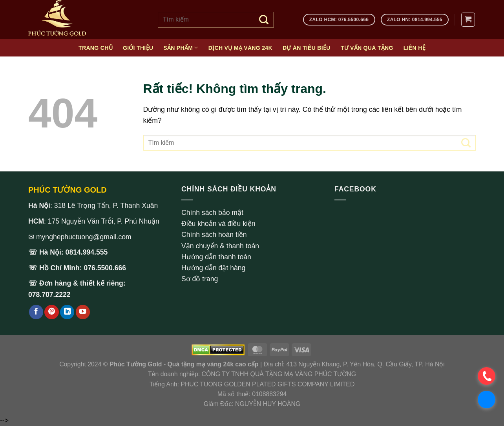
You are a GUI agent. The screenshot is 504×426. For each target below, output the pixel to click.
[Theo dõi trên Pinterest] (51, 312)
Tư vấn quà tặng (367, 48)
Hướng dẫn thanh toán (216, 257)
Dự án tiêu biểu (307, 48)
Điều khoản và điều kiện (218, 224)
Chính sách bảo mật (212, 213)
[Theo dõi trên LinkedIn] (67, 312)
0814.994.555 (87, 252)
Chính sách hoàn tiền (214, 235)
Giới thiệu (138, 48)
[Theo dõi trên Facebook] (36, 312)
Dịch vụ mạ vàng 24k (240, 48)
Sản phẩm (181, 48)
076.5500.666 (105, 268)
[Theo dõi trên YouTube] (83, 312)
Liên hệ (415, 48)
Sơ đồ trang (200, 279)
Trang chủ (96, 48)
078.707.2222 (49, 295)
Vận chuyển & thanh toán (220, 246)
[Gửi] (264, 20)
